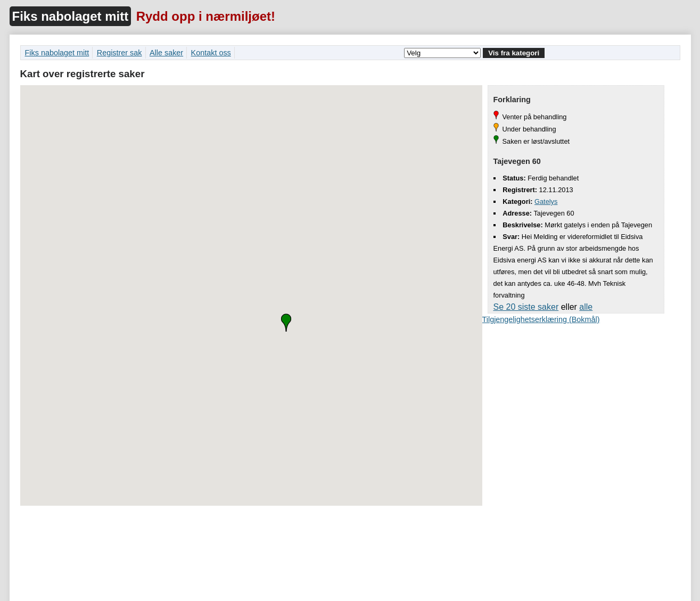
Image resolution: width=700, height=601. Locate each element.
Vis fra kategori (514, 53)
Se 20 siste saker (526, 307)
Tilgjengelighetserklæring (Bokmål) (541, 319)
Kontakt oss (211, 53)
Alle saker (166, 53)
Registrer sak (120, 53)
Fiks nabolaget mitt (71, 16)
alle (586, 307)
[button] (286, 323)
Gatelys (546, 201)
